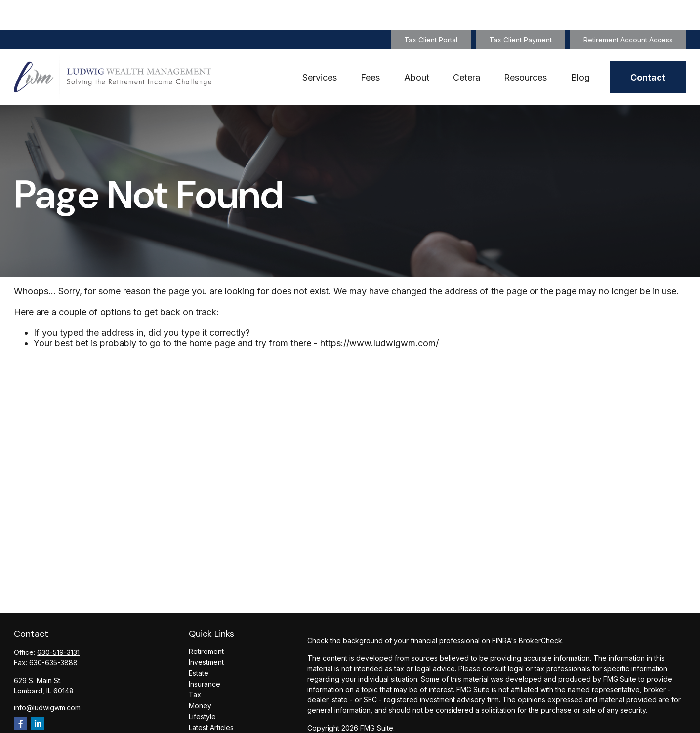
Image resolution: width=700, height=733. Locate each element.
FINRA (391, 726)
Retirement (206, 622)
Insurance (205, 654)
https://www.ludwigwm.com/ (379, 313)
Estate (199, 643)
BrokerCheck (540, 611)
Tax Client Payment (520, 10)
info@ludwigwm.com (47, 678)
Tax (195, 665)
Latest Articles (211, 698)
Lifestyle (202, 687)
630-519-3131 (58, 623)
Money (200, 676)
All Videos (205, 709)
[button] (320, 48)
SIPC (411, 726)
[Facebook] (21, 694)
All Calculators (211, 719)
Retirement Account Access (628, 10)
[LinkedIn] (38, 694)
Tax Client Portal (431, 10)
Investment (206, 632)
